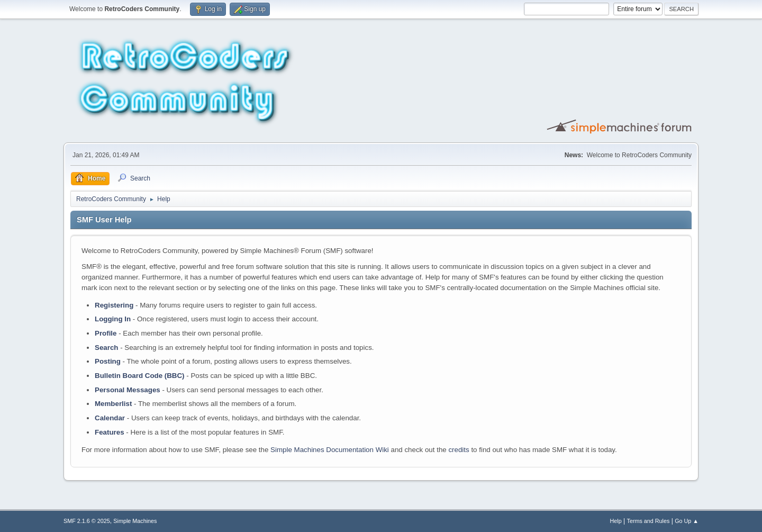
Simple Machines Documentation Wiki (330, 450)
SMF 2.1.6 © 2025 (87, 521)
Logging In (113, 319)
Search (106, 348)
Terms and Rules (648, 521)
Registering (114, 305)
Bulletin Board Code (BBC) (140, 376)
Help (616, 521)
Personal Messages (128, 390)
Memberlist (113, 404)
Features (110, 432)
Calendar (110, 418)
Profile (106, 333)
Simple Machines (135, 521)
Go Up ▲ (687, 521)
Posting (108, 361)
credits (459, 450)
